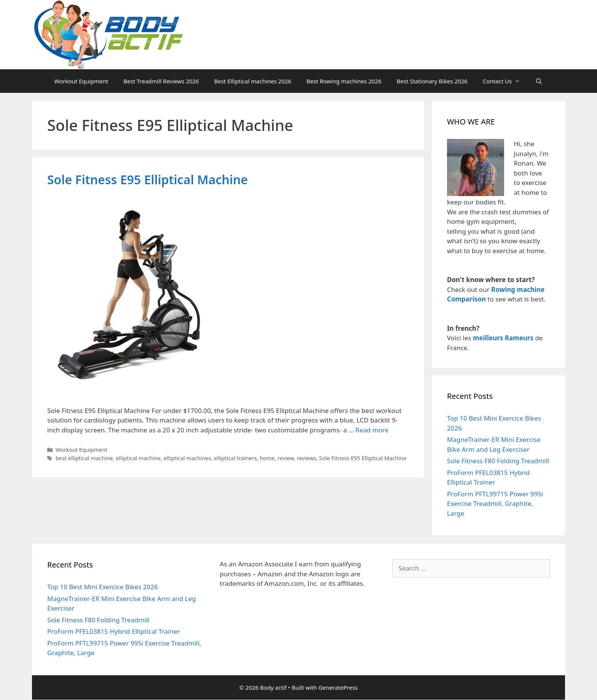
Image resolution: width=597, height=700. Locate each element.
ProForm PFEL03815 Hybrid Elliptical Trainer (114, 631)
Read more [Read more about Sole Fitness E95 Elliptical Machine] (372, 430)
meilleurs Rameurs (503, 338)
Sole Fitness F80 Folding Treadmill (498, 461)
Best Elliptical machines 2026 (252, 81)
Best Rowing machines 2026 (344, 81)
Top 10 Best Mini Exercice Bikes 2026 (102, 587)
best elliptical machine (84, 458)
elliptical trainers (235, 458)
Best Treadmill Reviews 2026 (161, 81)
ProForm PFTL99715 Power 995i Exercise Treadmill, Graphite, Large (495, 504)
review (286, 458)
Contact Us (505, 81)
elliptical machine (138, 458)
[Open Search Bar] (539, 81)
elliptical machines (188, 458)
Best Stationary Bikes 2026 (432, 81)
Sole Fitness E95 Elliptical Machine (148, 179)
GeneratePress (338, 687)
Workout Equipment (81, 81)
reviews (307, 458)
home (267, 458)
